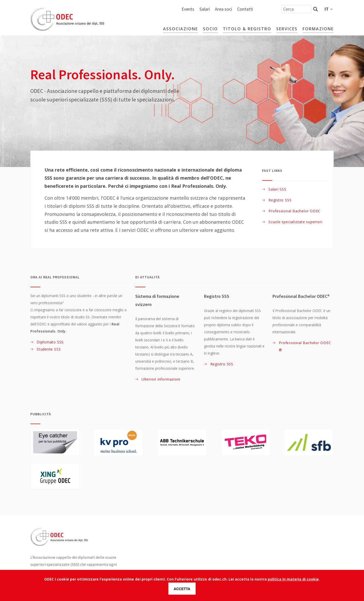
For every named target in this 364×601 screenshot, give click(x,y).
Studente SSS (49, 349)
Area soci (277, 9)
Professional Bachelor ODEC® (305, 346)
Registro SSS (280, 200)
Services (287, 29)
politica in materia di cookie (293, 579)
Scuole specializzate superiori (295, 222)
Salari (258, 9)
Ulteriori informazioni (161, 379)
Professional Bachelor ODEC (294, 211)
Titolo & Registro (247, 29)
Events (241, 9)
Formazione (318, 29)
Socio (210, 29)
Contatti (298, 9)
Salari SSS (277, 189)
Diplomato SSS (50, 342)
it (327, 9)
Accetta (182, 589)
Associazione (180, 29)
